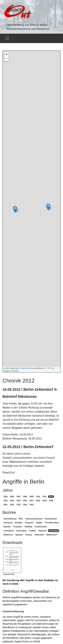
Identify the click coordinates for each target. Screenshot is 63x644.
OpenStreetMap (27, 368)
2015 (19, 501)
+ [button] (7, 54)
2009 (32, 496)
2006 (12, 496)
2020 (51, 501)
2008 (25, 496)
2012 (51, 496)
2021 (5, 505)
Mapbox (16, 371)
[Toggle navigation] (7, 38)
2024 (25, 505)
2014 (12, 501)
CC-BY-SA (49, 368)
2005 (5, 496)
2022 (12, 505)
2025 (32, 505)
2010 (38, 496)
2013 (5, 501)
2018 (38, 501)
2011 (45, 496)
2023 (19, 505)
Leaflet (6, 368)
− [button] (7, 59)
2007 (19, 496)
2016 (25, 501)
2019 (45, 501)
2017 (32, 501)
